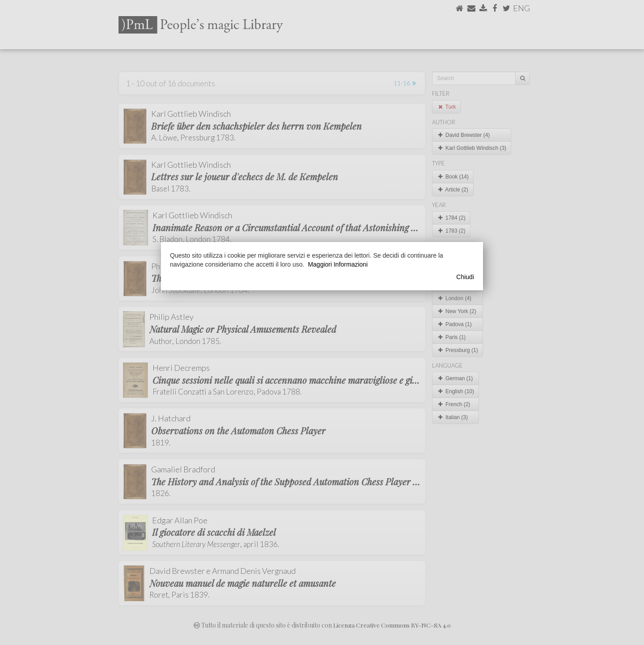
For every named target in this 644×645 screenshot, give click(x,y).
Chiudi (465, 277)
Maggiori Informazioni (338, 264)
